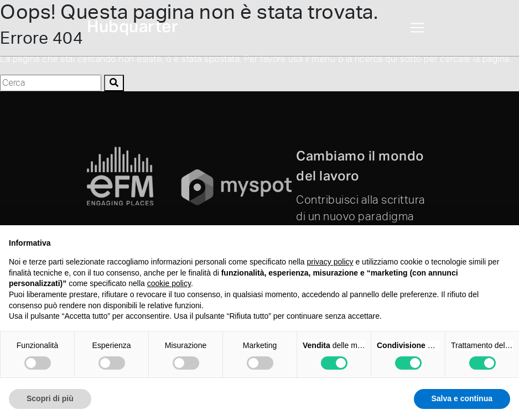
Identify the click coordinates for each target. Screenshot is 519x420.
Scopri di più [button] (50, 398)
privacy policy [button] (330, 262)
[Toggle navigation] (417, 28)
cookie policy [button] (169, 283)
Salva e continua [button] (462, 398)
